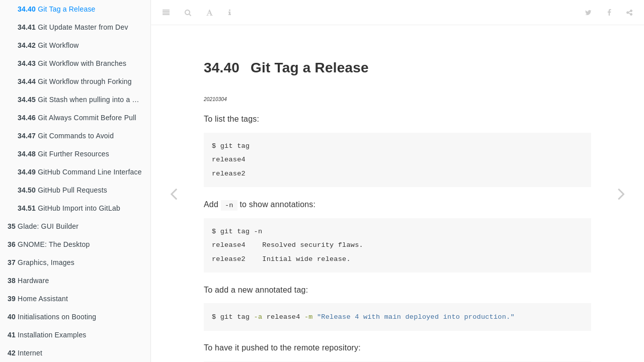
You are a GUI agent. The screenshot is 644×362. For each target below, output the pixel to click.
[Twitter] (588, 13)
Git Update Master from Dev (73, 27)
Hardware (28, 281)
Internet (25, 353)
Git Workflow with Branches (72, 63)
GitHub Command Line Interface (80, 172)
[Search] (188, 13)
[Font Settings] (210, 13)
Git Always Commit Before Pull (77, 118)
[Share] (629, 13)
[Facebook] (609, 13)
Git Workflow (48, 45)
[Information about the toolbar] (230, 13)
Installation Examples (47, 335)
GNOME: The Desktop (49, 244)
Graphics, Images (41, 262)
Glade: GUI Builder (43, 226)
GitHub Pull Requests (62, 190)
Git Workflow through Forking (75, 81)
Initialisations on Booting (52, 317)
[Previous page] (174, 194)
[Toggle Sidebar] (166, 13)
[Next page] (621, 194)
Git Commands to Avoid (66, 136)
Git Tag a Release (57, 9)
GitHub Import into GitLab (69, 208)
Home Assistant (38, 299)
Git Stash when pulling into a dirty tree (84, 100)
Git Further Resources (63, 154)
